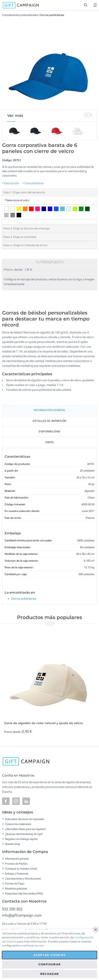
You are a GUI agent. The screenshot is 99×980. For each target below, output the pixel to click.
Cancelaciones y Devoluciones (23, 879)
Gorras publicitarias (52, 15)
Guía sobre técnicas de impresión (25, 819)
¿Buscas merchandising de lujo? (24, 834)
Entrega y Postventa (17, 874)
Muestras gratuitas (16, 889)
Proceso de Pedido (16, 864)
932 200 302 (12, 909)
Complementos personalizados (20, 15)
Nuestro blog (13, 844)
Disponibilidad (49, 431)
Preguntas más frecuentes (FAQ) (24, 893)
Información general (17, 859)
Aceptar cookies (49, 955)
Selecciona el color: (17, 200)
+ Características (33, 183)
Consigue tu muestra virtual (21, 869)
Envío (50, 442)
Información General (50, 410)
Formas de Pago (15, 884)
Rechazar (50, 974)
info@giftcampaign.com (22, 915)
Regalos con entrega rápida (21, 839)
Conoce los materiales (18, 824)
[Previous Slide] (86, 115)
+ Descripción (11, 183)
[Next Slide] (90, 115)
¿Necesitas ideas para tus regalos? (25, 829)
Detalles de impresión (49, 421)
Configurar (50, 964)
